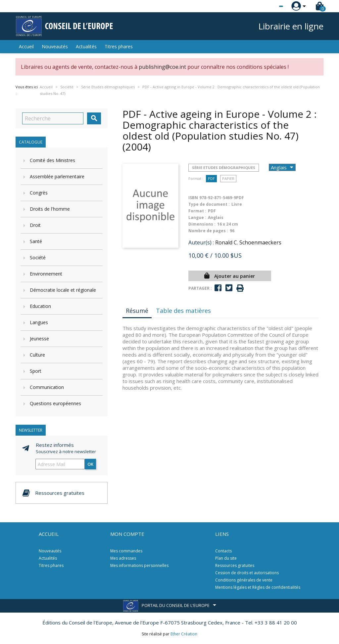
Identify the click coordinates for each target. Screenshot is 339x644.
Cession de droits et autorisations (247, 573)
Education (40, 306)
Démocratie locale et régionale (63, 290)
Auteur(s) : (201, 242)
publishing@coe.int (162, 67)
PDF (211, 178)
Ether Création (184, 634)
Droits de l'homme (50, 209)
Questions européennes (55, 403)
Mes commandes (126, 551)
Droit (35, 225)
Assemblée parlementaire (57, 176)
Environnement (46, 274)
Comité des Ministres (52, 160)
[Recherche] (53, 118)
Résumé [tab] (137, 311)
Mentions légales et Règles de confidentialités (258, 587)
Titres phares (119, 46)
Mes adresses (123, 558)
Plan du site (226, 558)
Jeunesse (39, 339)
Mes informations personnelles (139, 565)
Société (38, 258)
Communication (47, 387)
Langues (39, 322)
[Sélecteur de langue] (267, 6)
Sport (36, 371)
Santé (36, 241)
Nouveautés (55, 46)
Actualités (86, 46)
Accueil (26, 46)
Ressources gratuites (235, 565)
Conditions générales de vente (244, 580)
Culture (37, 355)
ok (90, 464)
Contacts (223, 551)
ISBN (193, 198)
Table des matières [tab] (183, 311)
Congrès (39, 193)
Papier (228, 178)
